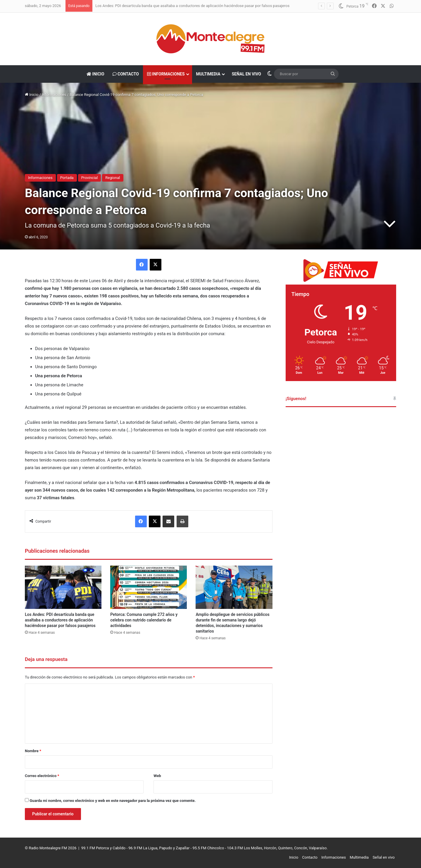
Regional (113, 178)
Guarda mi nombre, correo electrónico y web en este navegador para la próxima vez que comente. (113, 801)
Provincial (90, 178)
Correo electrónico (42, 776)
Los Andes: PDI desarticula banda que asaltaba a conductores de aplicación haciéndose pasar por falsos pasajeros (192, 6)
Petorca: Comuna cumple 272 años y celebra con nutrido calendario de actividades (144, 620)
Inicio (95, 74)
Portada (67, 178)
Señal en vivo (246, 74)
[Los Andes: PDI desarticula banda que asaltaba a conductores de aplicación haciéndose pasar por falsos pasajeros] (63, 587)
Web (157, 776)
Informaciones (166, 74)
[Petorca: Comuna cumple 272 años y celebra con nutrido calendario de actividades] (149, 587)
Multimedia (208, 74)
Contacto (126, 74)
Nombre (33, 751)
